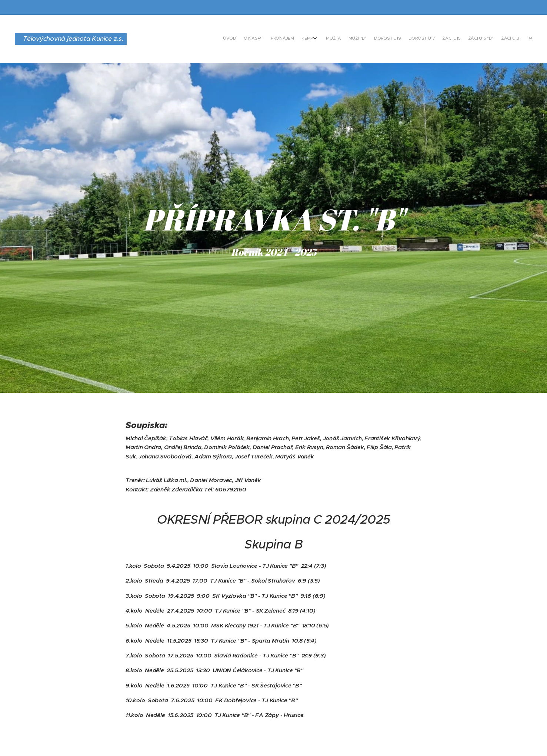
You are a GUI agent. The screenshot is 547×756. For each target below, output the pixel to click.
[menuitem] (381, 39)
